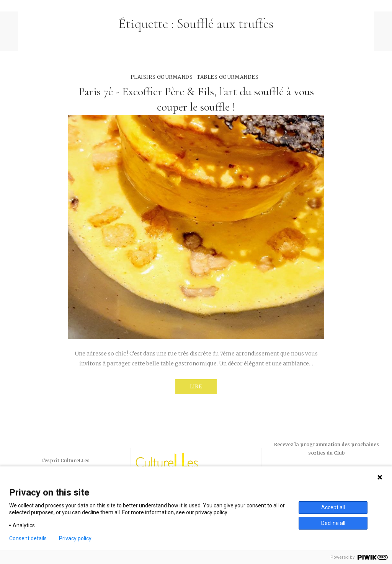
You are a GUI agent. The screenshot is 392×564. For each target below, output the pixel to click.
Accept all (333, 507)
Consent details (28, 538)
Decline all (333, 523)
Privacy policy (75, 538)
